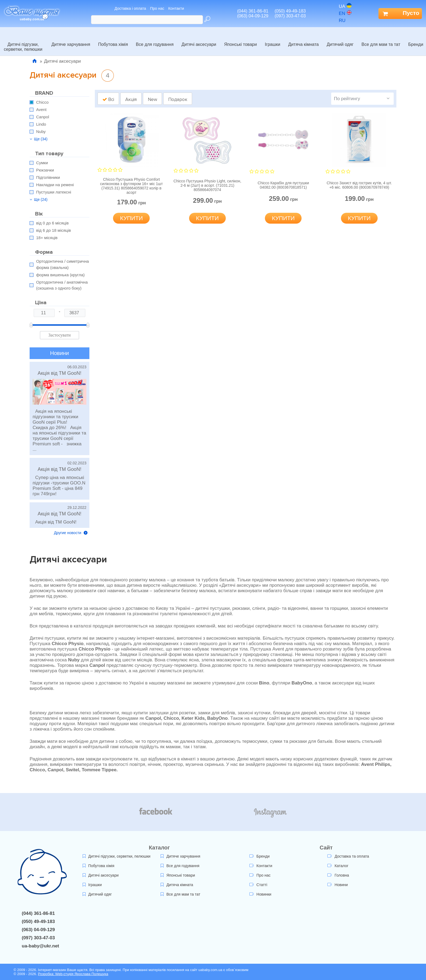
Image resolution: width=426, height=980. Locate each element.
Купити (131, 218)
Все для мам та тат (381, 38)
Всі (108, 99)
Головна (338, 875)
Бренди (416, 38)
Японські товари (240, 38)
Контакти (176, 8)
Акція (131, 99)
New (152, 99)
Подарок (178, 99)
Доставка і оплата (130, 8)
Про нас (157, 8)
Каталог (338, 866)
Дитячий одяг (340, 38)
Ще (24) (39, 199)
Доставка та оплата (348, 856)
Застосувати (59, 335)
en (345, 13)
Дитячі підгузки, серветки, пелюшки (23, 41)
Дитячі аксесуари (199, 38)
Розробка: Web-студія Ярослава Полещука (73, 974)
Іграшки (273, 38)
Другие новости (71, 533)
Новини (338, 885)
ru (345, 20)
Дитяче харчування (71, 38)
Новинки (260, 894)
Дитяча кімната (303, 38)
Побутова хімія (113, 38)
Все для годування (155, 38)
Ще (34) (39, 139)
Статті (258, 885)
